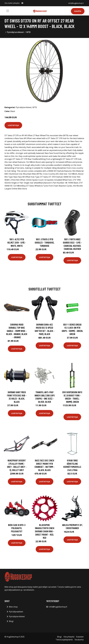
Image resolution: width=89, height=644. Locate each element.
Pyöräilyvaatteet (16, 612)
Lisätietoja (13, 125)
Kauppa (78, 11)
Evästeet (80, 637)
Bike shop (13, 607)
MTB (28, 32)
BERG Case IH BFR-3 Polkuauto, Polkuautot (17, 528)
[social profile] (22, 3)
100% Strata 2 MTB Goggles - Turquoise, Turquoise (45, 242)
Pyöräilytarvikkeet (15, 32)
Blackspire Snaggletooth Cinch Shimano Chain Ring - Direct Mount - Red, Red (45, 531)
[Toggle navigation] (8, 11)
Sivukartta (79, 640)
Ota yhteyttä (69, 637)
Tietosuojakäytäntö (64, 640)
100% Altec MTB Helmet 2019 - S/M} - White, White (17, 242)
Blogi (11, 621)
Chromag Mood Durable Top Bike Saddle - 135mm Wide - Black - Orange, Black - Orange (17, 331)
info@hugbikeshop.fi (76, 3)
